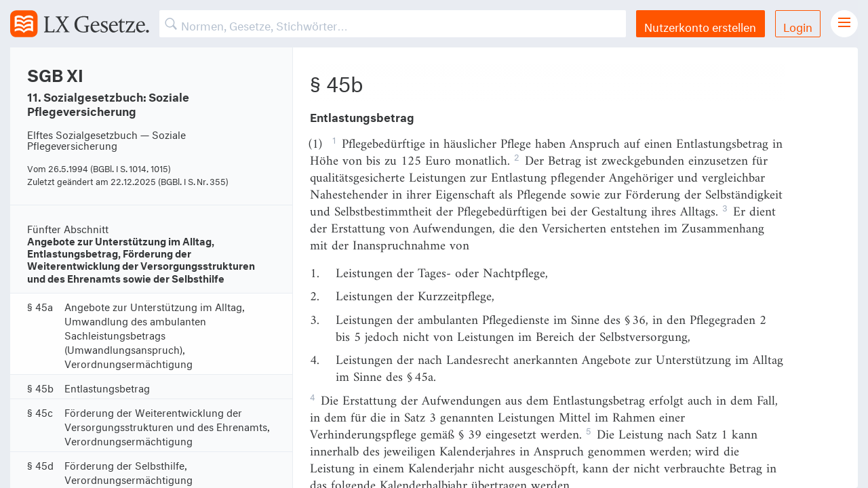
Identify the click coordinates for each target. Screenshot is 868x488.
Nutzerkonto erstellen (700, 25)
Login (798, 25)
